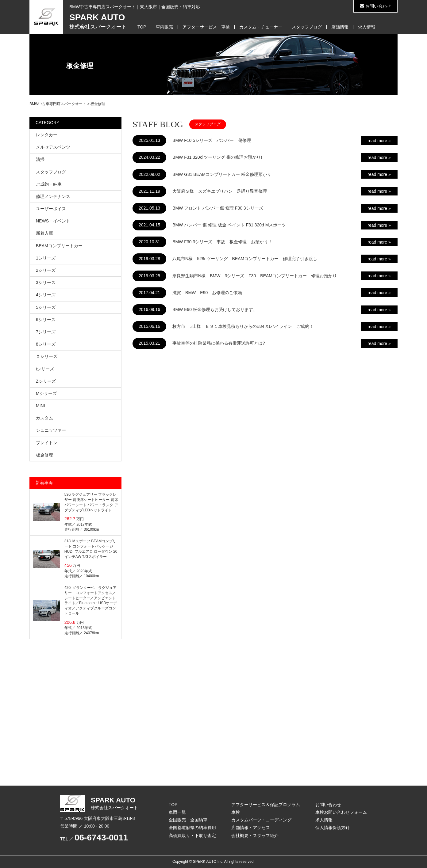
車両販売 (164, 27)
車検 (236, 812)
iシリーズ (45, 369)
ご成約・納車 (49, 184)
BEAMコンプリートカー (59, 246)
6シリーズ (46, 320)
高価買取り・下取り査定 (192, 836)
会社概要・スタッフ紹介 (255, 836)
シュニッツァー (51, 430)
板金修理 (44, 455)
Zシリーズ (46, 381)
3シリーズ (46, 282)
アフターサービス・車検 (206, 27)
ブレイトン (47, 443)
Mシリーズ (46, 393)
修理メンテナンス (53, 196)
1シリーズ (46, 258)
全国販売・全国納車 (188, 820)
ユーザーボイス (51, 209)
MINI (40, 406)
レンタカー (47, 135)
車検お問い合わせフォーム (341, 812)
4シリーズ (46, 295)
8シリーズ (46, 344)
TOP (142, 27)
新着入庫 (44, 233)
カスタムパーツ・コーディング (261, 820)
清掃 (40, 159)
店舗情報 (340, 27)
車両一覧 (177, 812)
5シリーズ (46, 307)
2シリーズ (46, 270)
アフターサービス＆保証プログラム (266, 805)
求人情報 (367, 27)
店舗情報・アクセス (251, 828)
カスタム (44, 418)
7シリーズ (46, 332)
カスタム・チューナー (261, 27)
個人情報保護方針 (333, 828)
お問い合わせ (375, 6)
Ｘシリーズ (47, 356)
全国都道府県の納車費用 (192, 828)
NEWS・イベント (53, 221)
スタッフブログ (307, 27)
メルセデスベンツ (53, 147)
